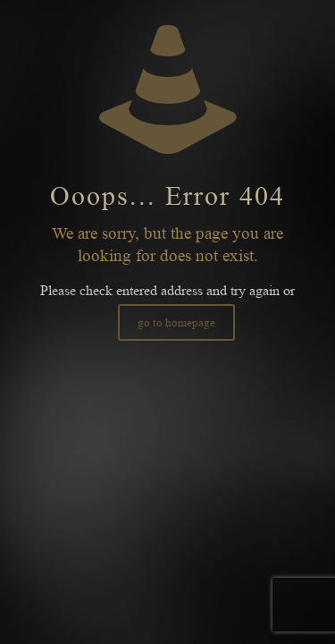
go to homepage (176, 322)
